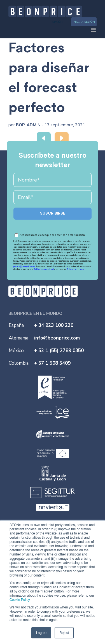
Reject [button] (64, 633)
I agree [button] (41, 633)
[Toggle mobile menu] (94, 30)
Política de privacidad (44, 269)
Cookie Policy (20, 600)
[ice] (53, 407)
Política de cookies (75, 269)
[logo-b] (43, 288)
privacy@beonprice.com (24, 267)
